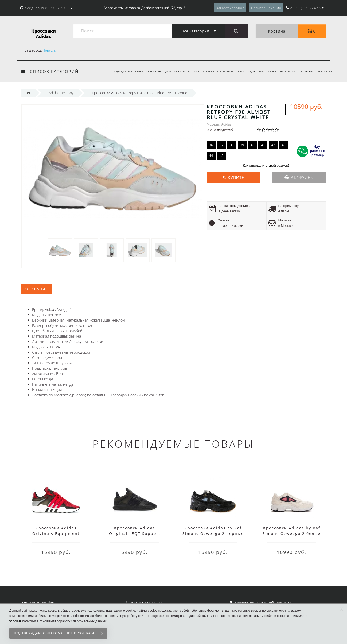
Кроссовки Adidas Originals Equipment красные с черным (56, 534)
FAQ (237, 71)
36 (211, 145)
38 (232, 145)
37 (221, 145)
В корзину (299, 178)
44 (211, 156)
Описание (37, 289)
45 (221, 156)
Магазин (325, 71)
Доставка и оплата (177, 71)
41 (263, 145)
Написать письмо (266, 8)
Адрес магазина (260, 71)
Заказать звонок (230, 8)
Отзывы (306, 71)
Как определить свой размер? (266, 166)
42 (273, 145)
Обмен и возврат (214, 71)
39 (242, 145)
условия (15, 621)
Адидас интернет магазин (132, 71)
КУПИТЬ (236, 178)
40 (252, 145)
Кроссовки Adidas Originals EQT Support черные (135, 534)
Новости (286, 71)
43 (284, 145)
